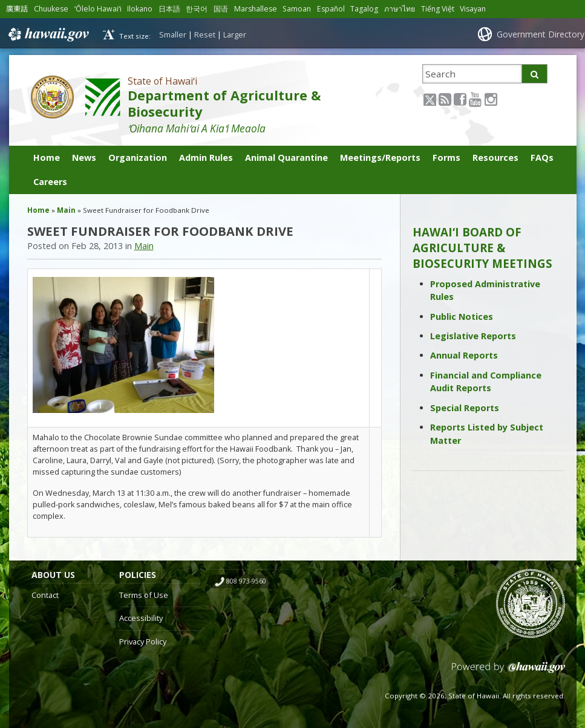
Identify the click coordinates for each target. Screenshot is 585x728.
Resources (495, 158)
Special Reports (465, 408)
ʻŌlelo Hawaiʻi (98, 9)
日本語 (169, 9)
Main (66, 210)
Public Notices (462, 317)
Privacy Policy (143, 642)
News (84, 158)
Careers (50, 182)
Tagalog (364, 9)
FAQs (542, 158)
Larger (235, 34)
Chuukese (51, 9)
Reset (205, 34)
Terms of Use (144, 595)
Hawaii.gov (47, 34)
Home (47, 158)
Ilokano (140, 9)
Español (331, 9)
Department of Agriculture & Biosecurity (224, 103)
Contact (45, 595)
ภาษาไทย (400, 9)
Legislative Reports (473, 336)
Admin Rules (206, 158)
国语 (221, 9)
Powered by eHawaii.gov (508, 672)
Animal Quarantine (286, 158)
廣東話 (17, 9)
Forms (446, 158)
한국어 (197, 9)
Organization (138, 158)
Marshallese (256, 9)
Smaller (173, 34)
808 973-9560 (246, 581)
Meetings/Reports (380, 158)
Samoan (297, 9)
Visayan (473, 9)
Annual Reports (464, 355)
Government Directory (541, 34)
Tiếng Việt (438, 9)
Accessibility (141, 618)
